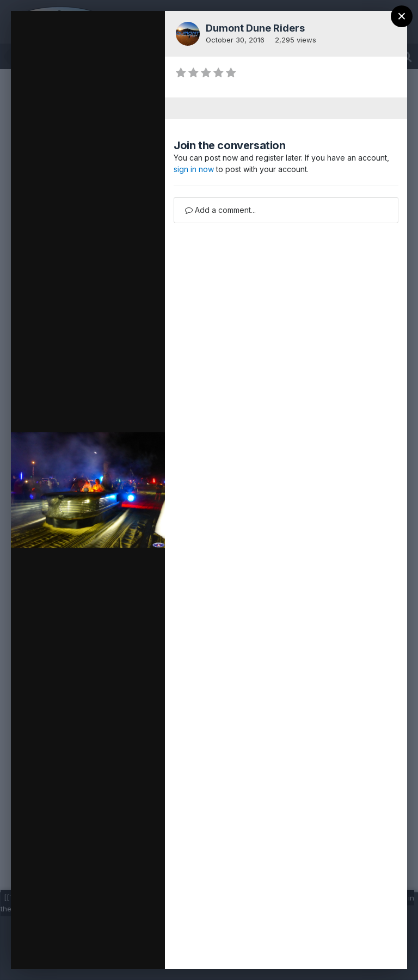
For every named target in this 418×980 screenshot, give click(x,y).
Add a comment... (220, 210)
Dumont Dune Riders (255, 28)
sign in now (194, 169)
